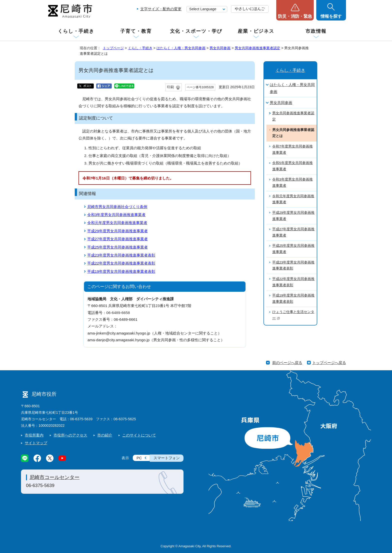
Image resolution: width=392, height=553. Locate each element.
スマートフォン (167, 458)
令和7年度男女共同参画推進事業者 (292, 149)
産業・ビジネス (256, 31)
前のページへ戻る (287, 363)
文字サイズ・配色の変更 (161, 9)
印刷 (170, 87)
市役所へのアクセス (70, 435)
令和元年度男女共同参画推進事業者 (117, 223)
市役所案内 (34, 435)
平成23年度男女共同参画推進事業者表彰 (121, 255)
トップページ (113, 48)
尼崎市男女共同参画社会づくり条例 (117, 207)
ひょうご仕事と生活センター (293, 315)
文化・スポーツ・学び (196, 31)
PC (139, 458)
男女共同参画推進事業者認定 (257, 48)
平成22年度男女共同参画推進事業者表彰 (121, 263)
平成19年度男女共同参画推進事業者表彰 (121, 271)
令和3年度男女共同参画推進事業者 (116, 215)
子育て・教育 (136, 31)
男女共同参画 (220, 48)
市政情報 (316, 31)
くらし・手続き (76, 31)
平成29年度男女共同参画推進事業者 (117, 231)
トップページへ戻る (329, 363)
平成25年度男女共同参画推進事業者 (117, 247)
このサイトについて (139, 435)
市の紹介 (105, 435)
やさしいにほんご (250, 9)
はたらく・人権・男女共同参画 (181, 48)
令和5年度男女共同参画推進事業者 (292, 166)
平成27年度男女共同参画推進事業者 (117, 239)
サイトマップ (36, 443)
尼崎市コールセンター (54, 477)
